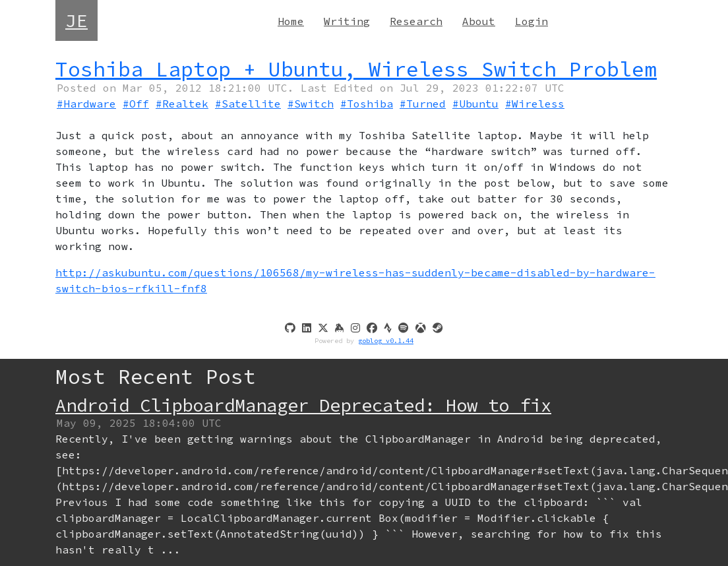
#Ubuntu (475, 104)
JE (76, 20)
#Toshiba (367, 104)
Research (416, 21)
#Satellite (248, 104)
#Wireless (535, 104)
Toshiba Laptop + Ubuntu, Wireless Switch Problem (356, 69)
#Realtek (182, 104)
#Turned (423, 104)
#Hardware (86, 104)
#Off (136, 104)
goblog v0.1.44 (386, 341)
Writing (347, 21)
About (479, 21)
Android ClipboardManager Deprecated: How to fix (303, 405)
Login (531, 21)
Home (291, 21)
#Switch (311, 104)
